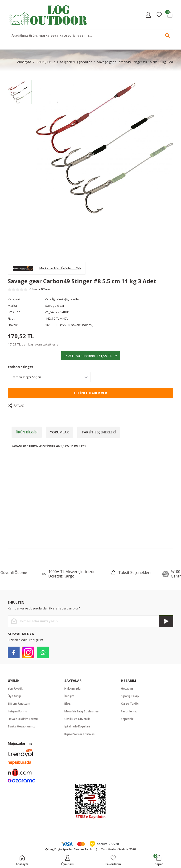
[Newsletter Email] (90, 621)
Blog (68, 704)
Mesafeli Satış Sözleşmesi (82, 711)
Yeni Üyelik (15, 689)
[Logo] (49, 14)
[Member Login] (148, 15)
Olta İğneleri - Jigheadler (63, 299)
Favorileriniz (129, 711)
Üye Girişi (14, 696)
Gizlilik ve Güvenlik (77, 719)
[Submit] (166, 621)
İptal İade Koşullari (77, 726)
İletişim (69, 696)
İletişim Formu (17, 711)
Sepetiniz (127, 719)
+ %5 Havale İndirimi (90, 356)
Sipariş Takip (130, 696)
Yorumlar (60, 432)
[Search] (90, 35)
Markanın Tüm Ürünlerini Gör (60, 268)
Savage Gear (55, 306)
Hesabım (127, 689)
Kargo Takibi (130, 704)
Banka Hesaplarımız (21, 726)
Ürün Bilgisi (27, 432)
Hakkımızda (72, 689)
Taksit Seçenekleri (99, 432)
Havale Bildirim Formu (23, 719)
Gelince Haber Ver (90, 393)
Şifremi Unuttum (19, 704)
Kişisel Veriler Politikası (80, 734)
